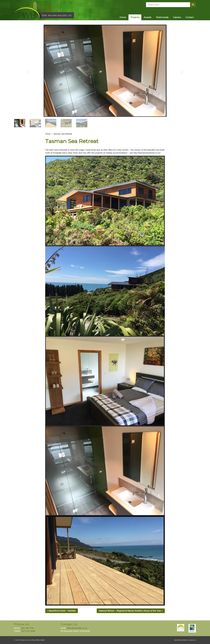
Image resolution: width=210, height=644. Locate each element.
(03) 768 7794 (27, 628)
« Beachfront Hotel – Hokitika (62, 611)
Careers (177, 17)
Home (123, 17)
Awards (148, 17)
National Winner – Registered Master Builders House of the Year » (131, 611)
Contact (190, 17)
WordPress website (180, 640)
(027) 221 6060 (28, 631)
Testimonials (162, 17)
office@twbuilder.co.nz (77, 628)
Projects (135, 17)
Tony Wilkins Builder (38, 640)
